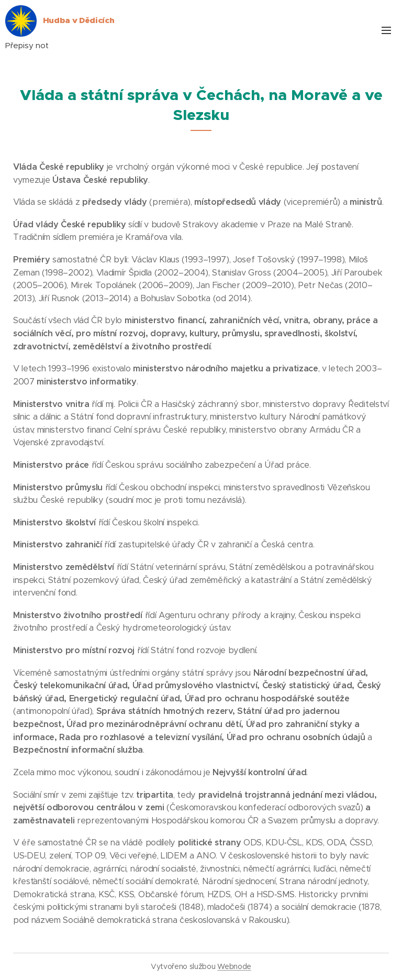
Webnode (234, 966)
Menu (386, 30)
